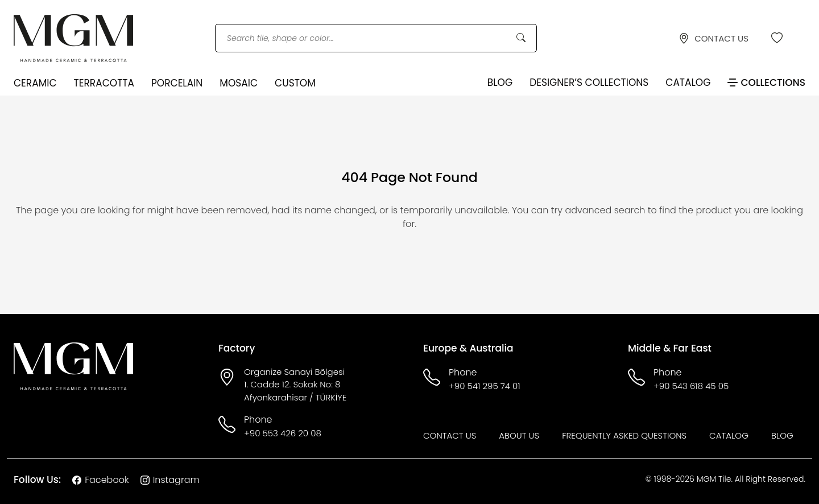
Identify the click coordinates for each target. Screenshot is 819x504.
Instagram (170, 480)
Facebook (100, 480)
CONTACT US (713, 38)
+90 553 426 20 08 (283, 433)
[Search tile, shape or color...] (376, 38)
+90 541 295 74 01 (485, 386)
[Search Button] (521, 38)
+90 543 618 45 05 (691, 386)
